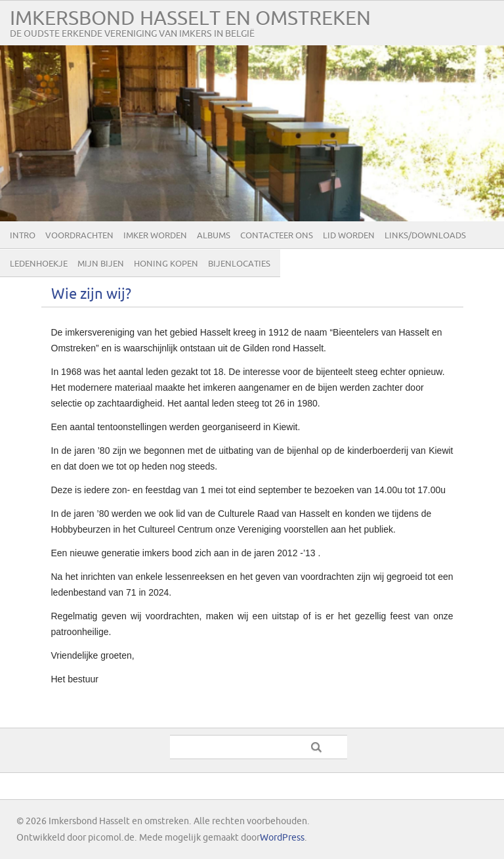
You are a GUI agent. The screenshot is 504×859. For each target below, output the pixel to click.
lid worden (349, 236)
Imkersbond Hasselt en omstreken (190, 19)
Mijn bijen (101, 264)
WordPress (282, 838)
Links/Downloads (425, 236)
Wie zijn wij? (91, 295)
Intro (23, 236)
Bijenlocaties (239, 264)
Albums (214, 236)
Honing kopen (166, 264)
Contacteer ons (277, 236)
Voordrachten (79, 236)
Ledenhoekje (39, 264)
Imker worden (155, 236)
